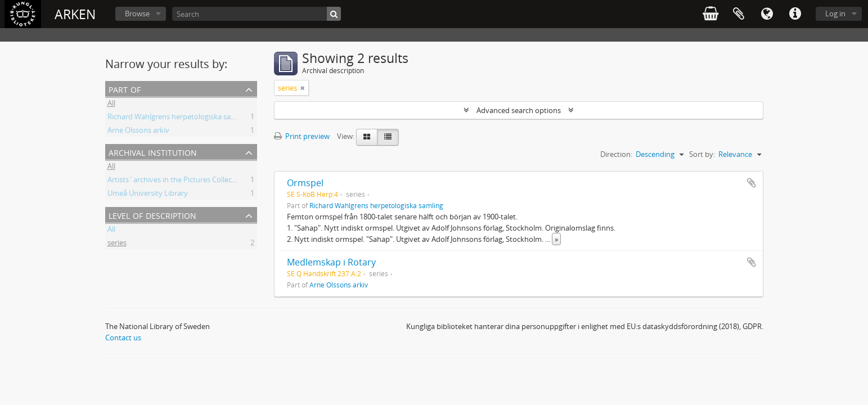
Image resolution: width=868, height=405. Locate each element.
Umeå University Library (148, 195)
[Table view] (388, 137)
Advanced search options (519, 110)
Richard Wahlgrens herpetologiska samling (178, 118)
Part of (125, 89)
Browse (137, 13)
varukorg (710, 14)
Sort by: (702, 154)
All (111, 105)
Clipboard (739, 14)
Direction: (616, 154)
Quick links (795, 14)
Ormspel (305, 183)
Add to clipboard (752, 183)
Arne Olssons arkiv (138, 132)
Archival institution (153, 152)
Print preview (302, 136)
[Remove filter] (303, 88)
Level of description (152, 215)
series (117, 244)
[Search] (257, 14)
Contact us (123, 337)
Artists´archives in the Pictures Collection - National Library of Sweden (224, 181)
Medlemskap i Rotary (331, 262)
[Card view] (367, 137)
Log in (835, 13)
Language (767, 14)
